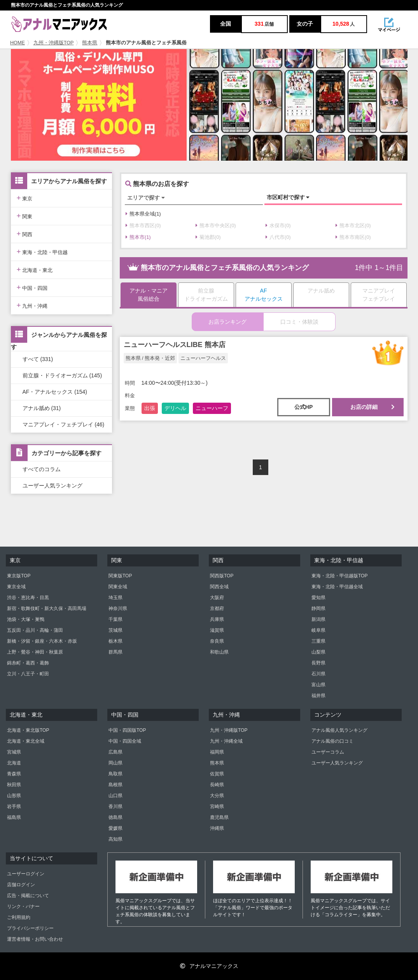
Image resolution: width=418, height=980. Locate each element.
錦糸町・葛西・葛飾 (28, 663)
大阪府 (217, 598)
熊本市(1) (138, 237)
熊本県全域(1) (143, 214)
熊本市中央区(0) (216, 225)
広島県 (115, 752)
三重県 (318, 641)
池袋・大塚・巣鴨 (26, 619)
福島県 (14, 817)
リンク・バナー (23, 906)
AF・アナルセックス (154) (55, 392)
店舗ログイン (21, 885)
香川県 (115, 806)
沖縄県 (217, 828)
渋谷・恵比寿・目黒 (28, 598)
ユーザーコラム (328, 752)
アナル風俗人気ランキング (339, 730)
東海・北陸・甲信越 (42, 252)
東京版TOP (19, 576)
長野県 (318, 663)
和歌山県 (219, 652)
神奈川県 (118, 608)
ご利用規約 (19, 917)
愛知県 (318, 598)
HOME (17, 43)
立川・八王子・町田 (28, 674)
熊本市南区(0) (353, 237)
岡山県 (115, 763)
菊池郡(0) (208, 237)
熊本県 (90, 43)
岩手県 (14, 806)
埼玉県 (115, 598)
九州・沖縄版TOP (54, 43)
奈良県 (217, 641)
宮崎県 (217, 806)
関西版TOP (222, 576)
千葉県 (115, 619)
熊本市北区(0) (353, 225)
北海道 (14, 763)
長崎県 (217, 785)
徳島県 (115, 817)
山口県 (115, 796)
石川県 (318, 674)
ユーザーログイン (26, 874)
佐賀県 (217, 774)
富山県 (318, 685)
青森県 (14, 774)
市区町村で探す (288, 197)
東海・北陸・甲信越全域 (337, 587)
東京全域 (16, 587)
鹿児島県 (219, 817)
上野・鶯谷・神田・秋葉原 (35, 652)
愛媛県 (115, 828)
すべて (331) (38, 359)
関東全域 (118, 587)
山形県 (14, 796)
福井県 (318, 696)
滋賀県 (217, 630)
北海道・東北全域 (26, 741)
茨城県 (115, 630)
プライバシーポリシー (30, 928)
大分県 (217, 796)
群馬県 (115, 652)
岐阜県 (318, 630)
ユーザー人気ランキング (52, 486)
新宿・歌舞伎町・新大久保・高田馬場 (47, 608)
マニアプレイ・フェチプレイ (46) (64, 424)
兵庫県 (217, 619)
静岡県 (318, 608)
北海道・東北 (35, 269)
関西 (25, 234)
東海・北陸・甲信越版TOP (339, 576)
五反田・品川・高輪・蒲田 (35, 630)
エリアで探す (146, 198)
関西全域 (219, 587)
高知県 (115, 839)
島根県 (115, 785)
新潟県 (318, 619)
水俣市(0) (278, 225)
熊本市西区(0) (143, 225)
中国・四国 (32, 287)
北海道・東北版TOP (28, 730)
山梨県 (318, 652)
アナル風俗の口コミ (332, 741)
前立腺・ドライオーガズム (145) (62, 375)
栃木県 (115, 641)
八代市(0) (278, 237)
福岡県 (217, 752)
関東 (25, 216)
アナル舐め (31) (42, 408)
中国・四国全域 (125, 741)
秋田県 (14, 785)
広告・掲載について (28, 896)
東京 (25, 198)
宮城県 (14, 752)
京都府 (217, 608)
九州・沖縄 (32, 305)
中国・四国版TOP (127, 730)
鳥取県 (115, 774)
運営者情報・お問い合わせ (35, 939)
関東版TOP (120, 576)
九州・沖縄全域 (226, 741)
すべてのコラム (42, 469)
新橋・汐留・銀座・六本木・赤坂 (42, 641)
